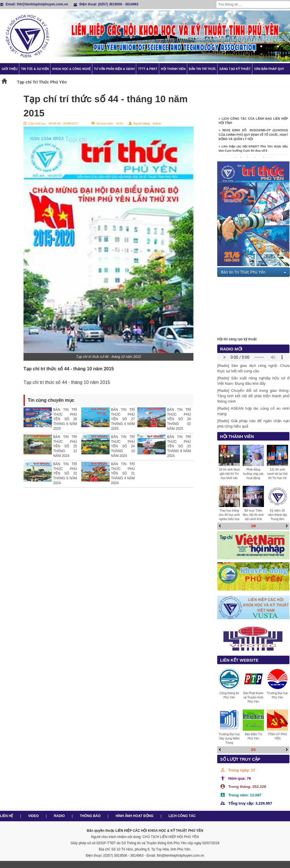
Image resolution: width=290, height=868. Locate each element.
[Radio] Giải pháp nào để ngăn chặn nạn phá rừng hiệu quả (253, 424)
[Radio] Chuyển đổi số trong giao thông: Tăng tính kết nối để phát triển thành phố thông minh (253, 396)
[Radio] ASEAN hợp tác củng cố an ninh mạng (253, 411)
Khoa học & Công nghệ (71, 69)
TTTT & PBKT (148, 69)
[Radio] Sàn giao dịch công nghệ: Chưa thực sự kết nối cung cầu (253, 368)
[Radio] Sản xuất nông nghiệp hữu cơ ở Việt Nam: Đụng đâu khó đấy (253, 381)
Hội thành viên (173, 69)
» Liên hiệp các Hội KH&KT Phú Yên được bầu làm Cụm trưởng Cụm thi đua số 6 (253, 150)
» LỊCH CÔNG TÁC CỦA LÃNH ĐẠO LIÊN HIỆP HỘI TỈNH (253, 122)
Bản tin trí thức (202, 69)
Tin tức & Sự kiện (35, 69)
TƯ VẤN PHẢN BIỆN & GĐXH (114, 69)
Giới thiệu (10, 69)
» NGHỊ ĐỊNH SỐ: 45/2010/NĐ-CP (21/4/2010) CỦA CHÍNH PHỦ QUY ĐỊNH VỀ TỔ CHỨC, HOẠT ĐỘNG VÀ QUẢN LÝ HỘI (253, 136)
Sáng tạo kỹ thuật (235, 69)
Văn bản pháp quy (269, 69)
